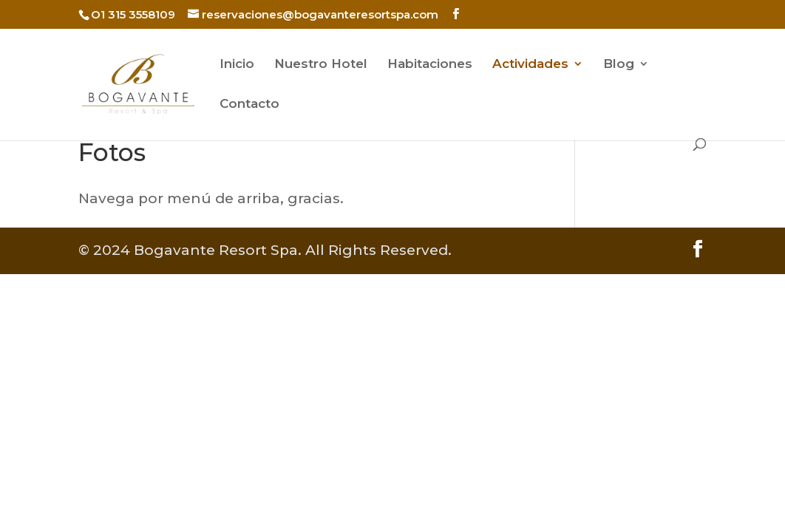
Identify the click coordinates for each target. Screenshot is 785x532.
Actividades (530, 65)
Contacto (249, 105)
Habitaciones (430, 65)
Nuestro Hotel (321, 65)
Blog (619, 65)
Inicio (237, 65)
